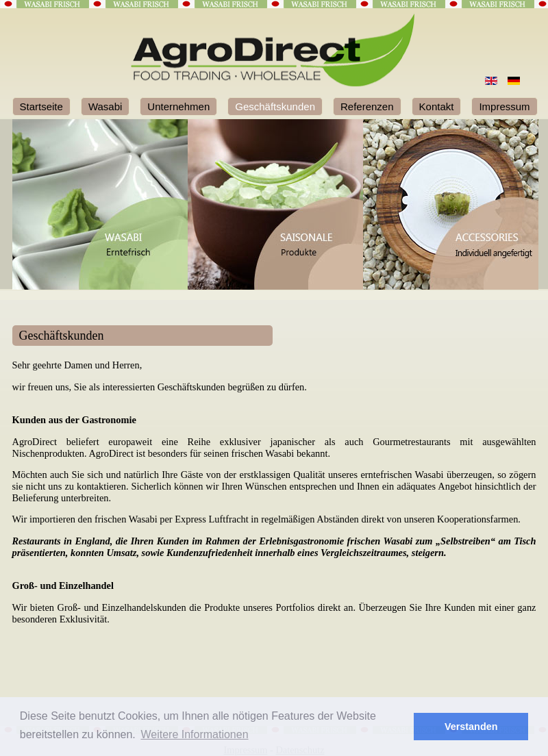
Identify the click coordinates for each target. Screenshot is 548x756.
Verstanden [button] (471, 727)
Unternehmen (178, 106)
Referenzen (367, 106)
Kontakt (437, 106)
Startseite (41, 106)
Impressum (504, 106)
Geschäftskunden (275, 106)
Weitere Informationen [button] (194, 734)
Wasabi (105, 106)
